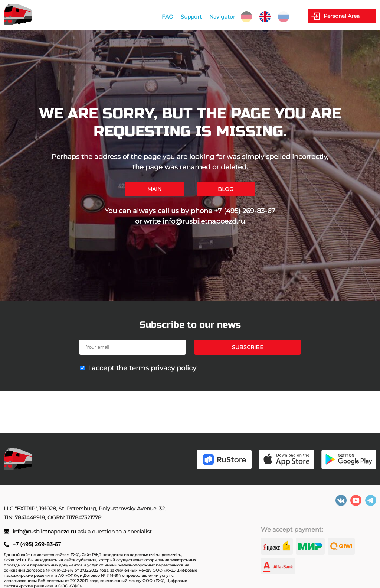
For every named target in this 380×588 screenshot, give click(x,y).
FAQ (168, 17)
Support (191, 17)
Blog (226, 189)
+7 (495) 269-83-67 (245, 211)
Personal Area (342, 16)
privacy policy (173, 368)
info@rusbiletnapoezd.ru (204, 221)
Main (154, 189)
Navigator (222, 17)
